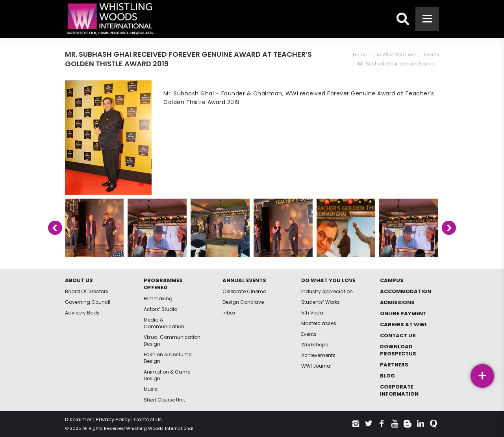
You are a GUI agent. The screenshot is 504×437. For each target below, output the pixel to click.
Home (360, 55)
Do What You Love (395, 55)
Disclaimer (79, 419)
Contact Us (148, 419)
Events (432, 55)
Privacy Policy (113, 419)
